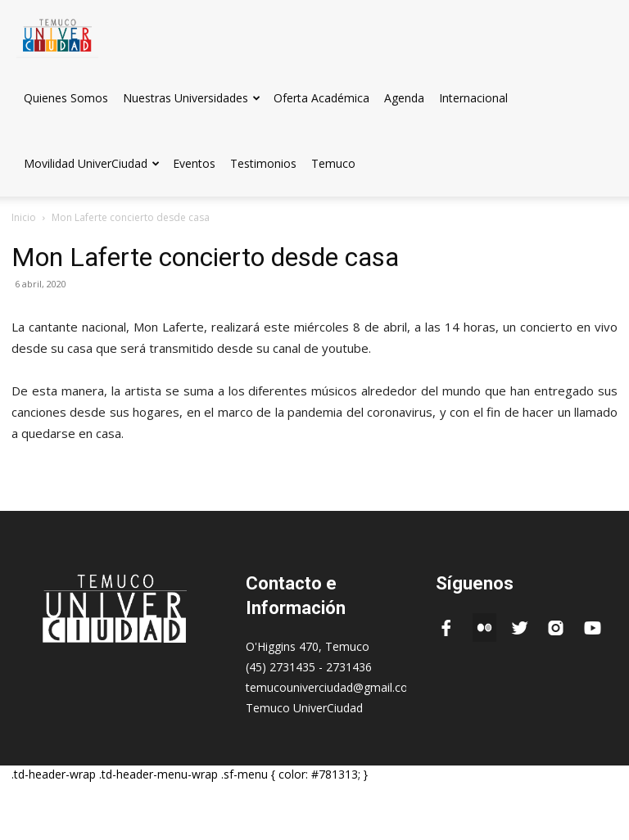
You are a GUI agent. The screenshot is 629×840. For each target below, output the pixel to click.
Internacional (473, 98)
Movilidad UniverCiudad (92, 163)
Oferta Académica (321, 98)
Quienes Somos (66, 98)
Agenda (404, 98)
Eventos (194, 163)
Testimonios (263, 163)
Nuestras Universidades (192, 98)
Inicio (24, 217)
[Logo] (57, 32)
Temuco (333, 163)
